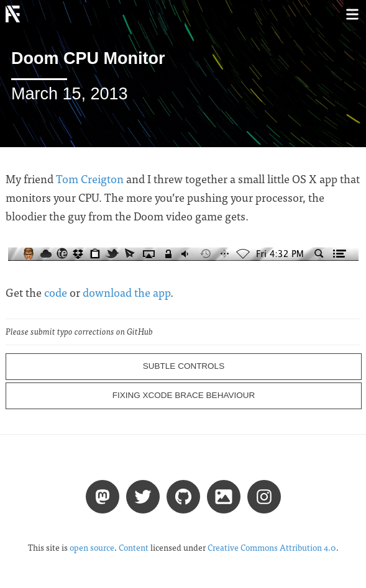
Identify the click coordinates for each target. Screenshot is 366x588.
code (56, 292)
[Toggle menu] (352, 14)
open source (92, 547)
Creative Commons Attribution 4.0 (272, 547)
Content (134, 547)
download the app (126, 292)
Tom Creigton (90, 179)
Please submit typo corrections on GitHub (79, 331)
